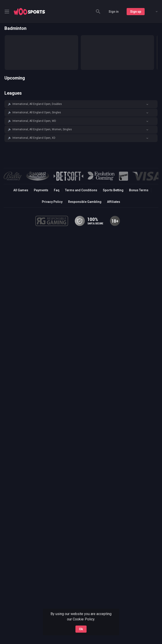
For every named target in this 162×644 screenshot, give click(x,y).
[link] (29, 12)
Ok (81, 629)
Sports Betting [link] (113, 190)
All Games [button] (21, 190)
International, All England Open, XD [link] (34, 138)
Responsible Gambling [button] (85, 202)
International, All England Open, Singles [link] (37, 112)
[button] (81, 104)
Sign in (114, 12)
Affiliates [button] (114, 202)
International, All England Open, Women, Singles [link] (42, 129)
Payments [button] (41, 190)
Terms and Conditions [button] (81, 190)
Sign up (136, 12)
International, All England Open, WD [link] (34, 121)
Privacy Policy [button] (52, 202)
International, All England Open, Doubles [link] (37, 104)
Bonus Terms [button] (139, 190)
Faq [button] (57, 190)
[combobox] (153, 12)
